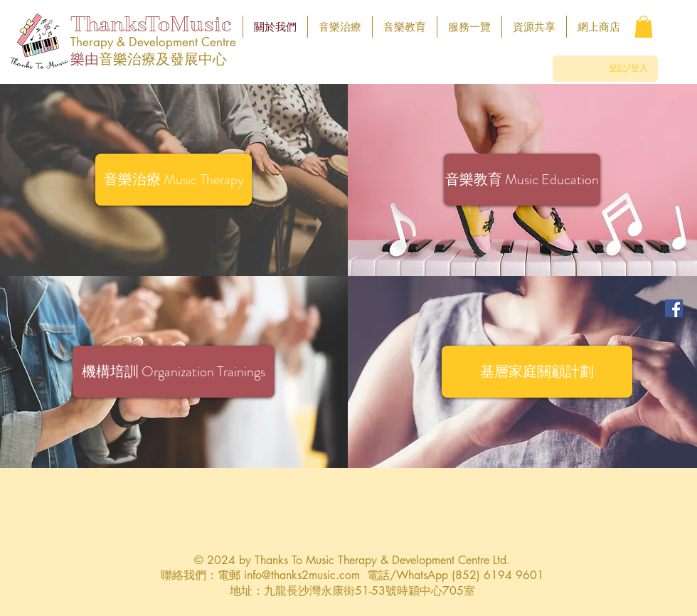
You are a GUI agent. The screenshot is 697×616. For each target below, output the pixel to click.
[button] (644, 27)
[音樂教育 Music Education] (522, 180)
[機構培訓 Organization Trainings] (174, 372)
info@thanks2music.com (302, 575)
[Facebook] (674, 308)
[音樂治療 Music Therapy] (174, 180)
